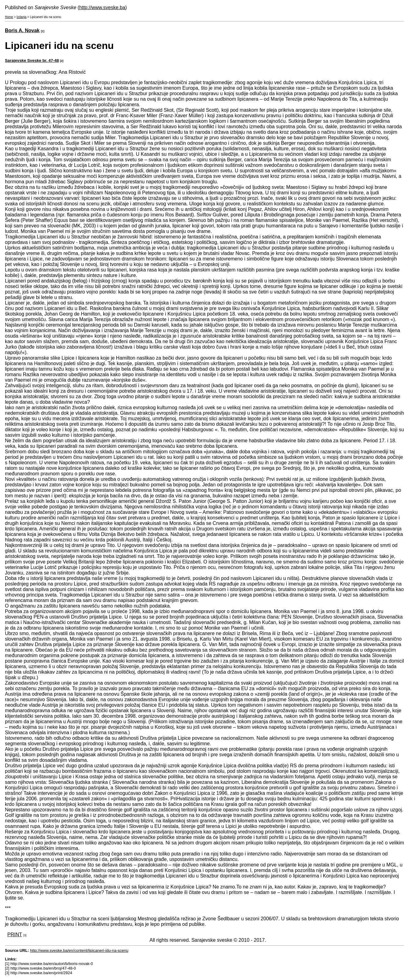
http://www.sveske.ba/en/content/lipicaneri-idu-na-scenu (79, 950)
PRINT (15, 935)
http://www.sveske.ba (102, 7)
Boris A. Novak (22, 30)
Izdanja (21, 17)
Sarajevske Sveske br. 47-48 (32, 60)
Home (9, 17)
